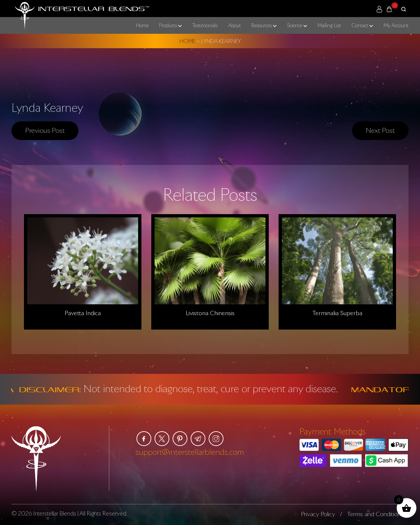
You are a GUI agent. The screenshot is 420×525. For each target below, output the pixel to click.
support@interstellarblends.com (190, 452)
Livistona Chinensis (210, 313)
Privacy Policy (318, 514)
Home (142, 25)
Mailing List (329, 25)
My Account (396, 25)
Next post (380, 130)
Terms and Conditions (375, 514)
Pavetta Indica (83, 313)
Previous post (45, 130)
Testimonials (205, 25)
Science (295, 25)
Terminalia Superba (337, 313)
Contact (360, 25)
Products (168, 25)
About (234, 25)
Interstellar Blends (55, 513)
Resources (262, 25)
